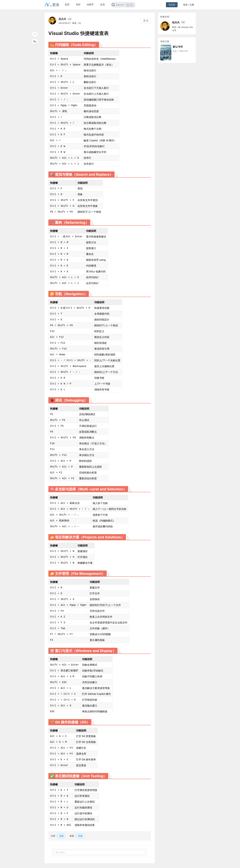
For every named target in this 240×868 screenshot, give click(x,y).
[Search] (123, 5)
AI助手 (90, 4)
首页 (67, 4)
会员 (102, 4)
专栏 (78, 4)
